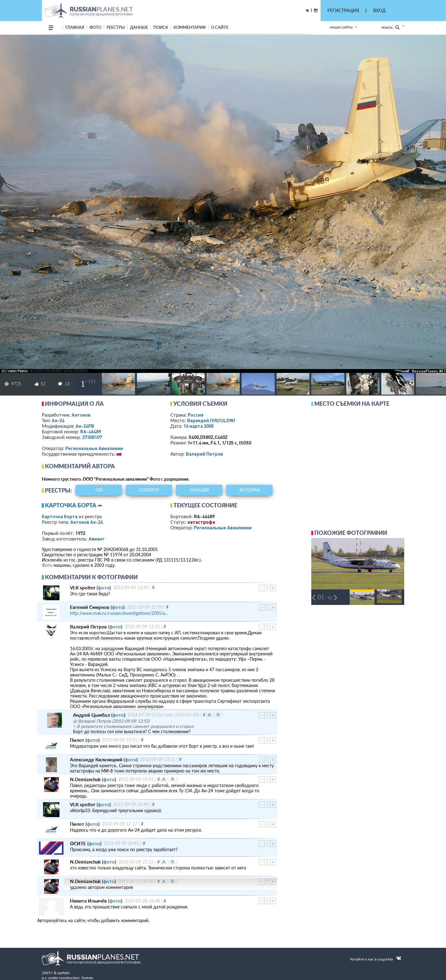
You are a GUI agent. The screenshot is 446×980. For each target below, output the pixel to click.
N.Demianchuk (85, 779)
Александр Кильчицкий (96, 759)
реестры (116, 27)
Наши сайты (341, 27)
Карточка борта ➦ (74, 505)
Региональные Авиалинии (94, 448)
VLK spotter (83, 588)
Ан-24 (58, 420)
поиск (161, 27)
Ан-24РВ (85, 426)
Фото (47, 565)
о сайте (220, 27)
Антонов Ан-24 (87, 522)
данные (139, 27)
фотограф (249, 490)
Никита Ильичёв (88, 901)
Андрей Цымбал (92, 715)
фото (95, 27)
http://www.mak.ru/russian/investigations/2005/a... (119, 613)
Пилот (77, 740)
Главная (75, 27)
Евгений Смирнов (90, 607)
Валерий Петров (204, 454)
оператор (149, 490)
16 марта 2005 (199, 426)
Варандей (211, 420)
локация (199, 490)
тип (99, 490)
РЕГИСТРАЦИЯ (343, 10)
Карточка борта (60, 516)
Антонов (81, 415)
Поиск (390, 27)
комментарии (190, 27)
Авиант (97, 539)
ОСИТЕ (78, 843)
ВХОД (379, 10)
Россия (196, 415)
